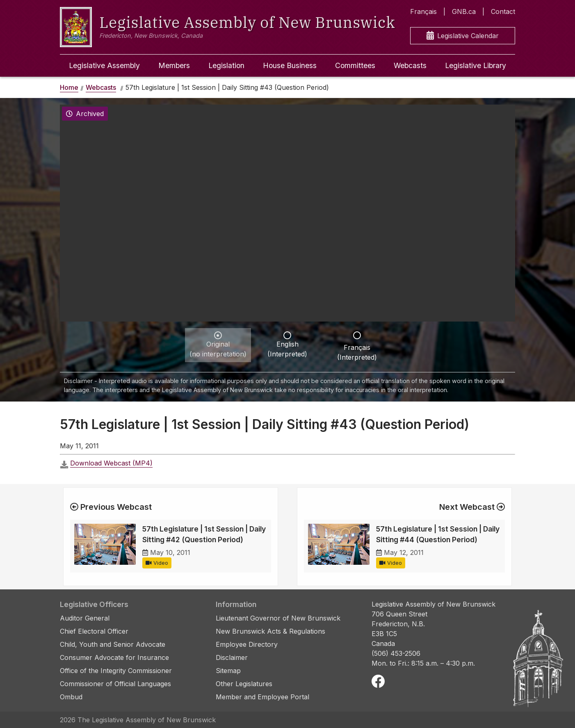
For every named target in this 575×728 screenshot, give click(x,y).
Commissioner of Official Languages (115, 684)
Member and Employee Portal (262, 697)
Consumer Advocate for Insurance (114, 657)
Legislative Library (476, 65)
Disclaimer (232, 657)
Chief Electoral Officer (94, 631)
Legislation (226, 65)
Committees (355, 65)
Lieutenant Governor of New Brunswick (278, 618)
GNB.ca (464, 11)
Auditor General (85, 618)
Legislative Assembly (104, 65)
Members (174, 65)
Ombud (71, 697)
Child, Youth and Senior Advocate (113, 644)
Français (423, 11)
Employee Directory (247, 644)
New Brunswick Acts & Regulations (270, 631)
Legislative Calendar (463, 36)
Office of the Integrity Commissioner (116, 671)
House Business (290, 65)
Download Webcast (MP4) (111, 463)
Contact (503, 11)
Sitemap (228, 671)
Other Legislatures (244, 684)
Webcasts (410, 65)
